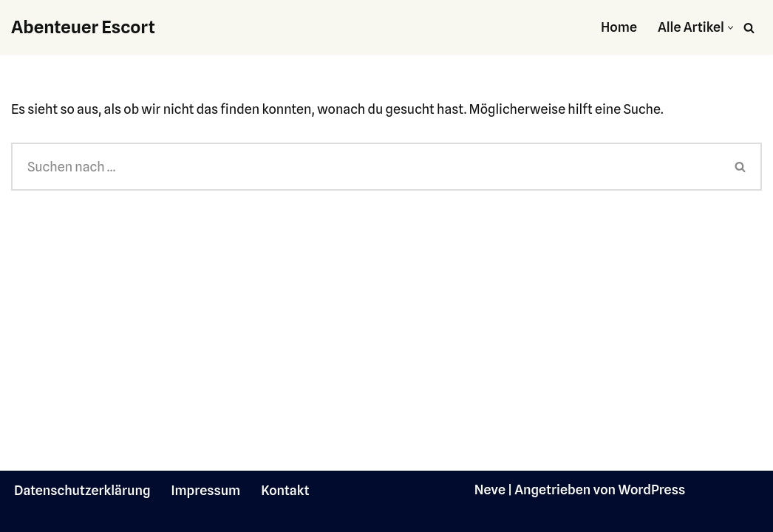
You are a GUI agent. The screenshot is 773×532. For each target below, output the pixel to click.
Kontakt (285, 490)
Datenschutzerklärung (82, 490)
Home (619, 27)
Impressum (206, 490)
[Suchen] (749, 28)
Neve (490, 490)
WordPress (651, 490)
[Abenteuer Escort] (83, 27)
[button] (731, 28)
